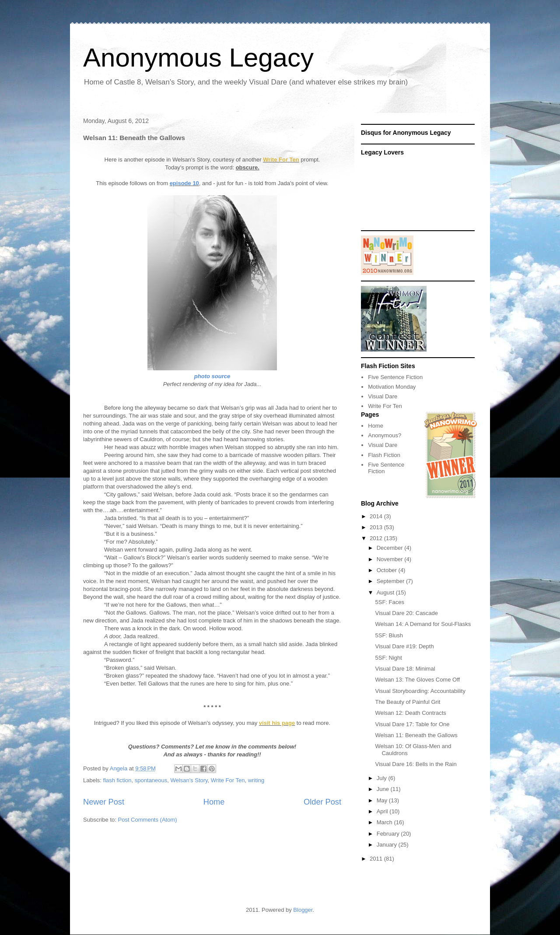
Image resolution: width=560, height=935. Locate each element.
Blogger (303, 910)
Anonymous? (385, 435)
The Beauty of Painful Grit (408, 702)
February (389, 834)
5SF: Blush (389, 635)
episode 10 (184, 183)
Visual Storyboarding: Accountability (420, 691)
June (384, 789)
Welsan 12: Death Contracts (410, 713)
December (391, 548)
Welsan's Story (189, 780)
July (383, 778)
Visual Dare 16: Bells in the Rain (416, 764)
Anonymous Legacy (198, 58)
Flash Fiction (384, 455)
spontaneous (151, 780)
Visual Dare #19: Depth (404, 646)
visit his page (277, 723)
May (383, 800)
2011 (377, 859)
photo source (212, 376)
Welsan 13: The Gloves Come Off (417, 680)
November (391, 559)
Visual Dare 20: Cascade (406, 613)
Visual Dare (383, 396)
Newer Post (104, 802)
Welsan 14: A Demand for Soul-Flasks (423, 624)
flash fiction (117, 780)
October (388, 570)
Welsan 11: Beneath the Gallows (416, 735)
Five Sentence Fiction (395, 377)
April (383, 811)
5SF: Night (388, 658)
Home (214, 802)
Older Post (322, 802)
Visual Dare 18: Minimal (405, 669)
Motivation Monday (392, 387)
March (385, 822)
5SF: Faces (389, 602)
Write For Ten (281, 160)
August (386, 592)
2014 (377, 516)
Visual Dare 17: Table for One (412, 724)
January (388, 845)
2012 (377, 538)
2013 (377, 527)
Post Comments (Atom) (148, 820)
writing (256, 780)
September (391, 581)
